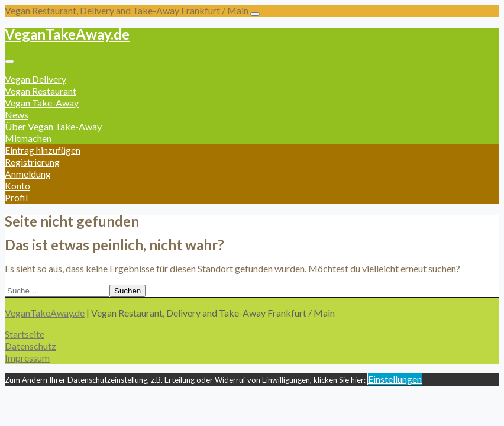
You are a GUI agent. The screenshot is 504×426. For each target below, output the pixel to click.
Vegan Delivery (35, 79)
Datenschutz (30, 346)
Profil (16, 197)
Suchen (127, 291)
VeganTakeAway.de (67, 34)
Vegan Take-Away (42, 103)
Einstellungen (395, 379)
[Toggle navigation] (255, 14)
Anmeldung (28, 174)
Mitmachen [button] (28, 138)
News (17, 114)
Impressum (27, 358)
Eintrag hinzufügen (43, 150)
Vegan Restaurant (41, 91)
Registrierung (32, 162)
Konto (17, 185)
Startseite (25, 334)
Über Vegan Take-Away (53, 126)
